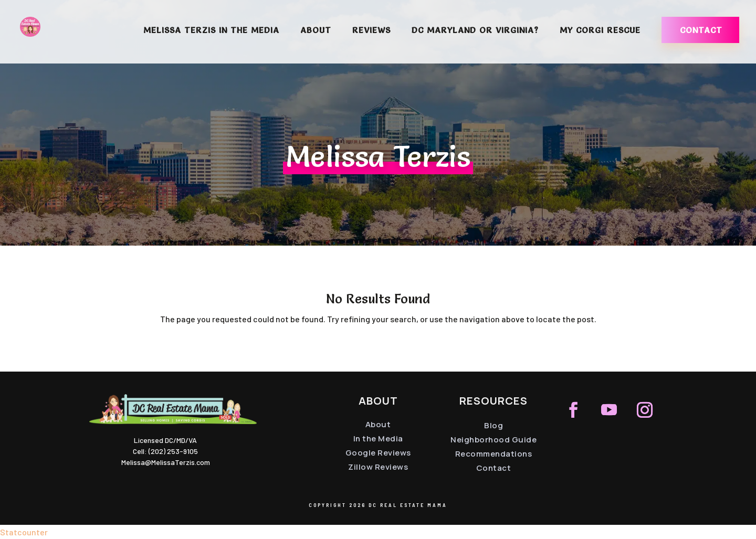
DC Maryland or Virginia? (475, 31)
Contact (701, 30)
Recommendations (494, 454)
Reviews (371, 31)
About (316, 31)
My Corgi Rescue (600, 31)
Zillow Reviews (378, 467)
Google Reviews (378, 453)
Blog (493, 425)
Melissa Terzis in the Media (211, 31)
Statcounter (24, 532)
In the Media (378, 438)
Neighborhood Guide (493, 440)
